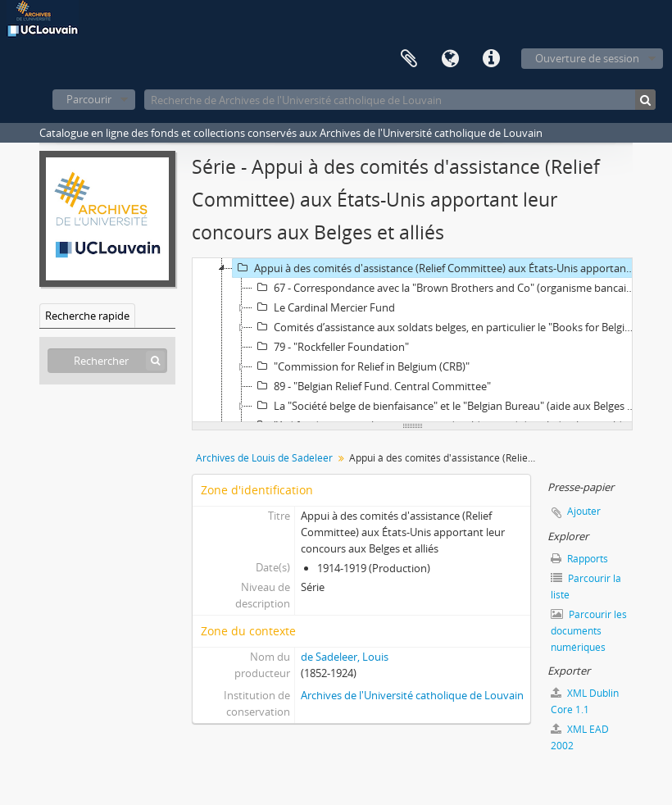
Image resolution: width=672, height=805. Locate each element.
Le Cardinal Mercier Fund (324, 307)
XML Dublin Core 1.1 (585, 701)
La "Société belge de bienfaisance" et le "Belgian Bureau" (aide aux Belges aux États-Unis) (447, 406)
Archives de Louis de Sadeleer (264, 458)
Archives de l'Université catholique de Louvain (412, 695)
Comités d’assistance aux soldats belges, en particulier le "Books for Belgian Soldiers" (447, 327)
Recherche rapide (87, 316)
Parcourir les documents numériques (589, 631)
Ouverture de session (587, 58)
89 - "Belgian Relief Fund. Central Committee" (372, 386)
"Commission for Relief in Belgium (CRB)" (361, 366)
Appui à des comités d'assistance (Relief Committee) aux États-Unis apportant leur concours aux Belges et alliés (437, 268)
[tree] (412, 340)
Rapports (579, 559)
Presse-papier (409, 59)
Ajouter (584, 511)
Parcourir (89, 99)
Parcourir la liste (586, 587)
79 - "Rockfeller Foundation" (331, 347)
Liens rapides (491, 59)
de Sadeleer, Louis (345, 657)
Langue (450, 59)
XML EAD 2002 (580, 737)
